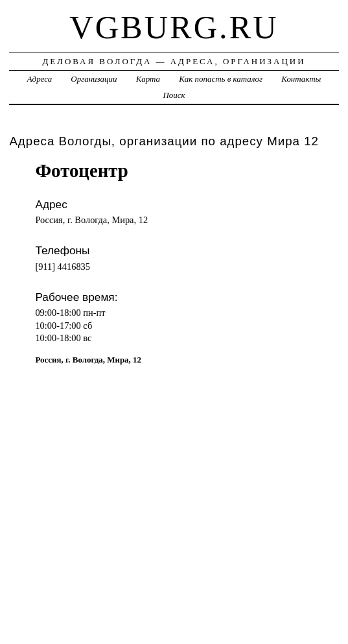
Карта (148, 79)
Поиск (174, 95)
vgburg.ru (174, 27)
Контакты (301, 79)
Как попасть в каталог (221, 79)
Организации (94, 79)
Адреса (40, 79)
